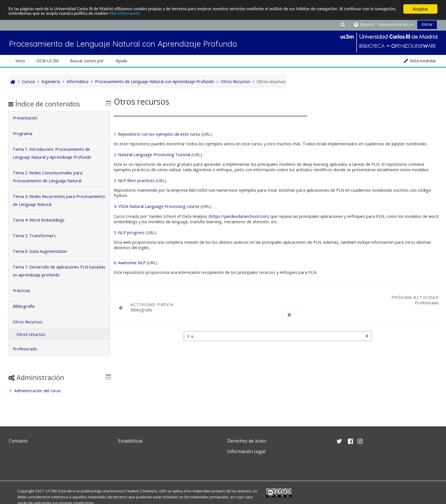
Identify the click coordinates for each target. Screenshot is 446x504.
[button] (343, 24)
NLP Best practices (136, 180)
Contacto (18, 441)
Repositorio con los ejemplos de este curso (159, 134)
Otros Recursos (32, 322)
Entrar (427, 24)
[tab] (59, 118)
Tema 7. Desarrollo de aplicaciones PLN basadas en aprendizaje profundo (54, 271)
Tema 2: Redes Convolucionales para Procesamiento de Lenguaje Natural (51, 177)
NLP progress (131, 233)
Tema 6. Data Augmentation (44, 251)
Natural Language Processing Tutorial (154, 155)
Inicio (20, 61)
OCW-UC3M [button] (48, 61)
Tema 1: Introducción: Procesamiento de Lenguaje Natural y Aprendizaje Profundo (56, 153)
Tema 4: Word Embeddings (43, 220)
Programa (26, 134)
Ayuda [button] (121, 61)
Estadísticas (130, 441)
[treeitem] (59, 391)
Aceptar (420, 9)
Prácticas (25, 291)
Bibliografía (28, 306)
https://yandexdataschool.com (239, 216)
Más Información (157, 14)
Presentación (29, 118)
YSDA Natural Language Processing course (159, 206)
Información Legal (246, 451)
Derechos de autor (247, 441)
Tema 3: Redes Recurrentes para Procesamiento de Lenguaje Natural (51, 200)
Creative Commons (141, 491)
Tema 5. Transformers (38, 236)
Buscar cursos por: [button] (87, 61)
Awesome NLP (132, 263)
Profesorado (29, 349)
